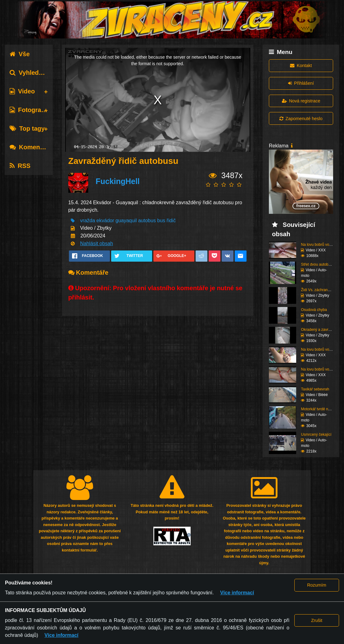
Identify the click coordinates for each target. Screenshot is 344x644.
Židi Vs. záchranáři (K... (320, 290)
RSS (20, 166)
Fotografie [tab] (29, 110)
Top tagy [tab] (27, 128)
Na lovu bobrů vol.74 (318, 349)
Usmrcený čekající (316, 435)
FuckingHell (118, 181)
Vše (20, 54)
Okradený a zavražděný (321, 330)
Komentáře (30, 147)
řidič (171, 221)
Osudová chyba (314, 310)
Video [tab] (22, 91)
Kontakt (301, 65)
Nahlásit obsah (97, 243)
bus (161, 221)
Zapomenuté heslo (301, 119)
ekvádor (105, 221)
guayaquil (126, 221)
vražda (88, 221)
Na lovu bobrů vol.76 (318, 245)
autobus (147, 221)
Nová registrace (301, 101)
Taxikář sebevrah (315, 389)
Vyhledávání (32, 73)
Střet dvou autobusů (317, 264)
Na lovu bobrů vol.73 (318, 369)
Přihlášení (301, 83)
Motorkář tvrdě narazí (319, 409)
